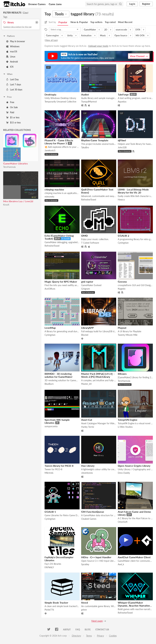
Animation (86, 35)
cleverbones (87, 473)
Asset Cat (87, 420)
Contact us (102, 629)
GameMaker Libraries (15, 163)
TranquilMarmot (89, 102)
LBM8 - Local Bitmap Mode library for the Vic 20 (133, 191)
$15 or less (13, 123)
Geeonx (122, 282)
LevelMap (50, 328)
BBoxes (122, 374)
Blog (88, 629)
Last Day (12, 79)
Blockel (85, 335)
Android (12, 62)
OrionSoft (123, 522)
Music (103, 35)
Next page (97, 621)
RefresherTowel (89, 200)
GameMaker (90, 30)
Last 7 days (14, 84)
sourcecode (121, 30)
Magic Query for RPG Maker (61, 282)
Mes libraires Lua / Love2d (18, 201)
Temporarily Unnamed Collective (60, 102)
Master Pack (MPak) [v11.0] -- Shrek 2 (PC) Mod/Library (98, 375)
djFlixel (122, 140)
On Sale (12, 107)
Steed (85, 603)
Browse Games (37, 4)
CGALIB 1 (50, 512)
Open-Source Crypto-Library (134, 466)
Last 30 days (14, 90)
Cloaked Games (89, 519)
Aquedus (122, 102)
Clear (25, 13)
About (67, 629)
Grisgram (86, 289)
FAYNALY (49, 567)
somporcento (51, 426)
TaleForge (123, 94)
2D (106, 30)
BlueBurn (49, 384)
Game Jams (55, 4)
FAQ (78, 629)
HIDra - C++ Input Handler (96, 557)
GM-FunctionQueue (93, 512)
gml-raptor (87, 282)
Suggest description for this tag (17, 27)
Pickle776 (49, 610)
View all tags (51, 40)
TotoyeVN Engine (128, 420)
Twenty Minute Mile (128, 335)
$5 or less (13, 117)
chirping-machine (54, 189)
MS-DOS (140, 35)
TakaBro (85, 147)
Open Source (121, 35)
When (8, 74)
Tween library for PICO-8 (59, 466)
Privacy (100, 636)
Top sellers (96, 22)
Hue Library (88, 466)
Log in (132, 4)
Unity (70, 35)
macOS (12, 51)
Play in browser (16, 41)
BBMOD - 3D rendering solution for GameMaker (58, 375)
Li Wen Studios (125, 427)
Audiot (85, 94)
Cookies (113, 636)
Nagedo (122, 289)
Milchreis (49, 473)
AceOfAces (50, 289)
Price (7, 97)
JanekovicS (50, 150)
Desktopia (50, 94)
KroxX (6, 205)
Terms (89, 636)
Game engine (52, 35)
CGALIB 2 (123, 236)
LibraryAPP (87, 328)
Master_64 (86, 384)
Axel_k (121, 564)
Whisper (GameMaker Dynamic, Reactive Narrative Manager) (134, 606)
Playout (122, 328)
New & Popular (79, 22)
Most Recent (125, 22)
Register (146, 4)
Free (10, 102)
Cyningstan (123, 243)
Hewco (121, 200)
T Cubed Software (90, 243)
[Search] (120, 4)
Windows (13, 46)
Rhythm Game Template (95, 140)
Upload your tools (98, 46)
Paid (10, 112)
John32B (122, 147)
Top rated (110, 22)
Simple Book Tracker (56, 603)
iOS (10, 67)
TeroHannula (9, 167)
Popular (63, 22)
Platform (9, 36)
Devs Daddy (124, 473)
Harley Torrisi (88, 427)
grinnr (84, 610)
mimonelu (49, 197)
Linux (11, 57)
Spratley (85, 564)
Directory (76, 636)
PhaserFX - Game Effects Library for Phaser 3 (59, 142)
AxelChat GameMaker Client (134, 557)
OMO (84, 236)
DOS (138, 30)
